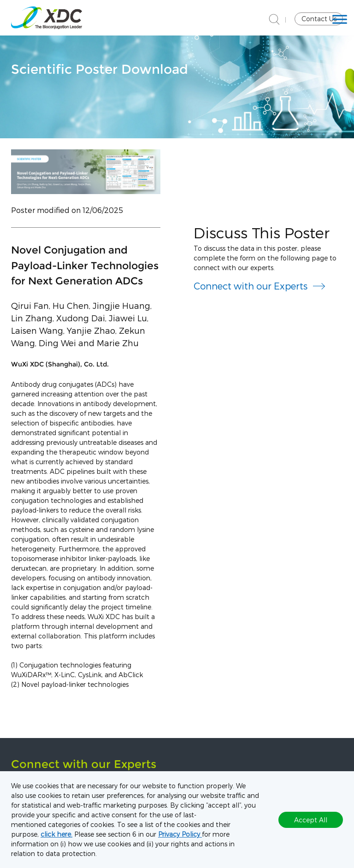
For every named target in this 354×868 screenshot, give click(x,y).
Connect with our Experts (251, 286)
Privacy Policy (180, 834)
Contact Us (319, 19)
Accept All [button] (311, 820)
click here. (56, 834)
